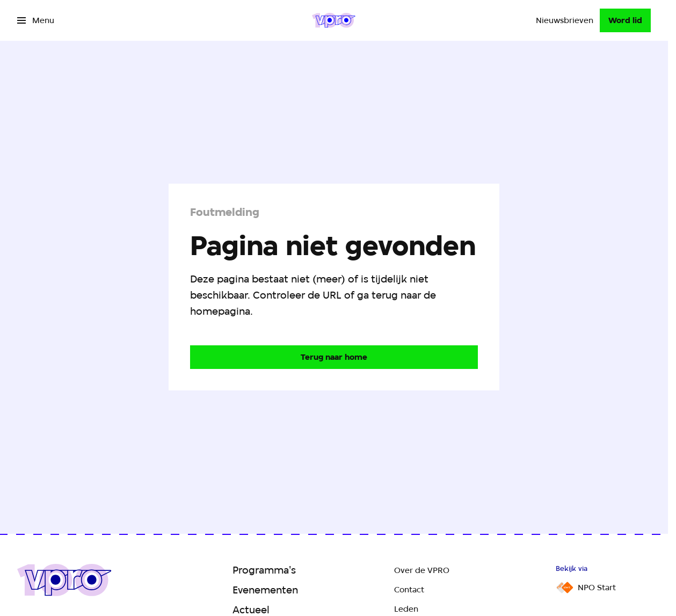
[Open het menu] (36, 20)
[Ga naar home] (334, 20)
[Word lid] (625, 20)
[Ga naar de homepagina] (334, 357)
